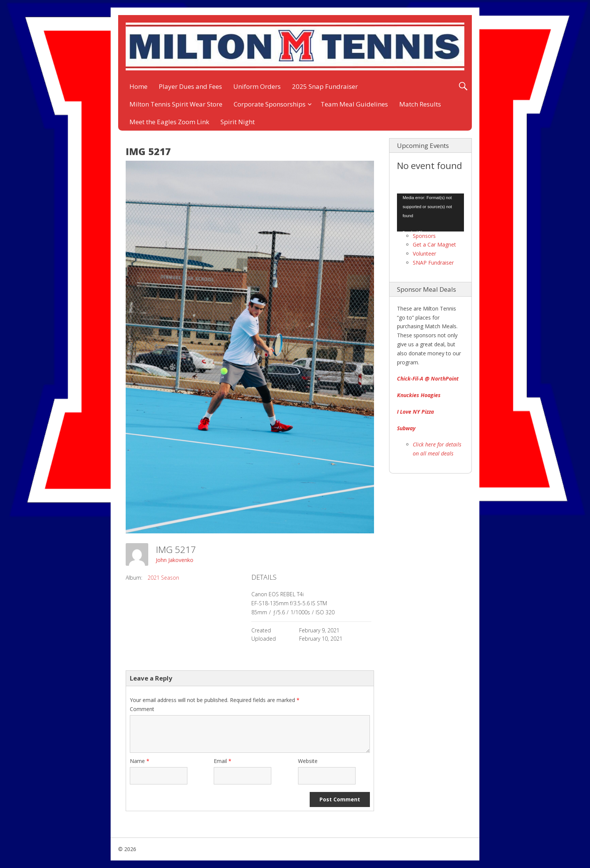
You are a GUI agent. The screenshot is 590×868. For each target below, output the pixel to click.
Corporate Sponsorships (270, 104)
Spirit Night (238, 122)
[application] (430, 212)
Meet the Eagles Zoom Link (169, 122)
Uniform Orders (257, 86)
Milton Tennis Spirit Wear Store (176, 104)
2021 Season (163, 578)
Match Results (420, 104)
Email (223, 761)
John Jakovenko (175, 560)
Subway (406, 428)
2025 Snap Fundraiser (325, 86)
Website (308, 761)
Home (138, 86)
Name (140, 761)
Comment (142, 709)
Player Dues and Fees (190, 86)
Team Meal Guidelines (354, 104)
